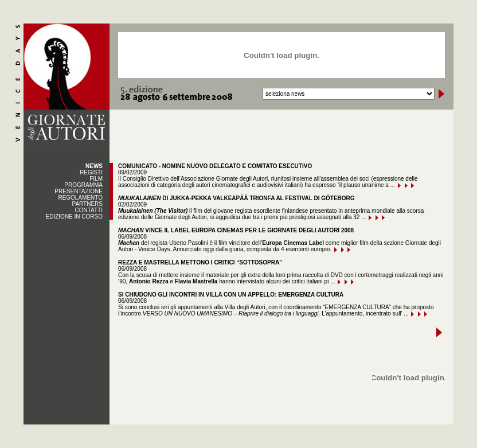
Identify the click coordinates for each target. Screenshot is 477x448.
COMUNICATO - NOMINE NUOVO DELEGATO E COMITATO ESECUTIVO (215, 166)
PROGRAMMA (83, 185)
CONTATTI (89, 210)
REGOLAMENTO (80, 198)
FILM (96, 179)
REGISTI (91, 172)
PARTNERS (87, 204)
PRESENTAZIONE (79, 191)
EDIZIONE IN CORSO (74, 217)
